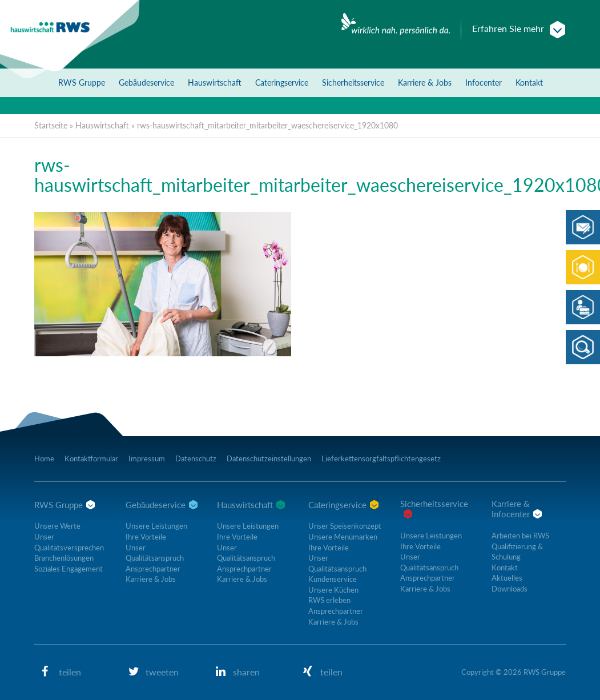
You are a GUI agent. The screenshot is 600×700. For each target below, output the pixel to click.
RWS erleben (329, 600)
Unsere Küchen (333, 590)
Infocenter (484, 83)
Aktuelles (507, 578)
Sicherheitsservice (353, 83)
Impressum (147, 458)
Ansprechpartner (153, 569)
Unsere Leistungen (156, 526)
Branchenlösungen (64, 558)
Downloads (510, 589)
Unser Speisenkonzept (345, 526)
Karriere (425, 83)
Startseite (51, 125)
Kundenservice (333, 579)
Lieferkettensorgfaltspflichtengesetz (381, 458)
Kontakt (529, 83)
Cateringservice (282, 83)
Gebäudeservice (146, 83)
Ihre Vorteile (146, 537)
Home (44, 458)
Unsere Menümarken (343, 537)
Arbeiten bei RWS (520, 536)
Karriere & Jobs (151, 579)
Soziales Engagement (69, 569)
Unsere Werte (57, 526)
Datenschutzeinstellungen (269, 458)
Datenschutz (196, 458)
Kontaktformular (91, 458)
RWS (82, 83)
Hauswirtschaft (215, 83)
